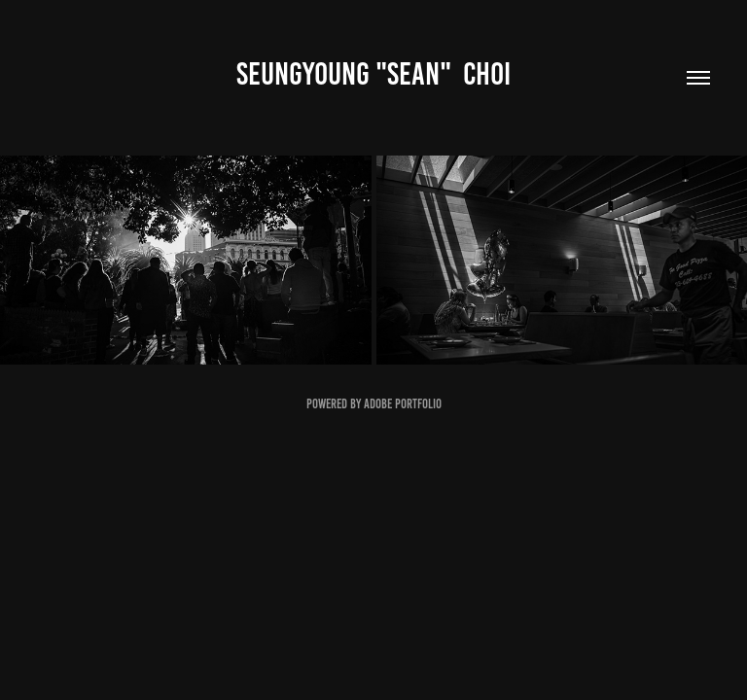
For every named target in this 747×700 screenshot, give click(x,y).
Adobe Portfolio (403, 404)
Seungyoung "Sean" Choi (373, 74)
